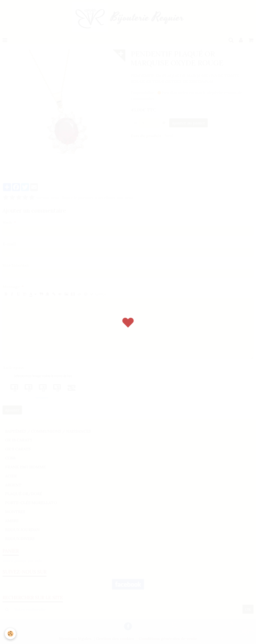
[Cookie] (11, 634)
